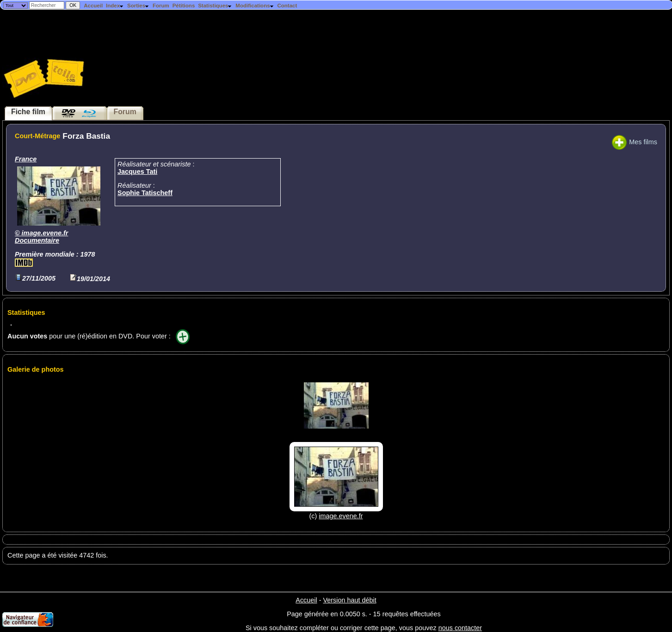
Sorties (138, 6)
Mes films (635, 142)
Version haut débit (349, 600)
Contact (287, 6)
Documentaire (37, 240)
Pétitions (184, 6)
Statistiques (215, 6)
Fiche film (28, 112)
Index (115, 6)
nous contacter (460, 628)
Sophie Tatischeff (145, 193)
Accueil (93, 6)
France (26, 159)
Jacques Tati (137, 172)
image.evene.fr (45, 233)
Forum (161, 6)
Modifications (255, 6)
